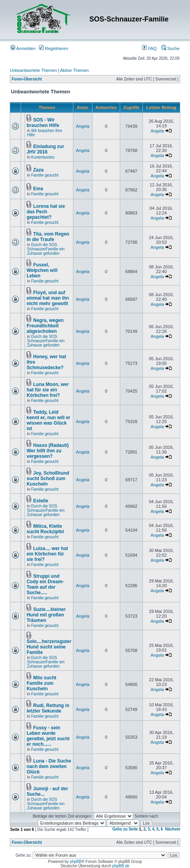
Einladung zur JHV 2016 (45, 149)
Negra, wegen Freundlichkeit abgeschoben (45, 326)
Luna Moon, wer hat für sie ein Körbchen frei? (48, 390)
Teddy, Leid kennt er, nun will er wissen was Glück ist (48, 420)
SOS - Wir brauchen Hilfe (43, 123)
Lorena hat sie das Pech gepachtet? (46, 212)
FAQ (149, 48)
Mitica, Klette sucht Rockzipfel (45, 529)
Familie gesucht (45, 175)
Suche (170, 48)
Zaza (38, 170)
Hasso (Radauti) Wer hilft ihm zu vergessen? (48, 451)
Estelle (41, 501)
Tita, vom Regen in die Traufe (48, 237)
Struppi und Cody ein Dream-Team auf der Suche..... (45, 584)
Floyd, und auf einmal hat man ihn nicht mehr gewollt (48, 298)
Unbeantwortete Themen (33, 70)
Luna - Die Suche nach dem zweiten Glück (49, 766)
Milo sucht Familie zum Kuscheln (41, 683)
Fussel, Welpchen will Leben (42, 270)
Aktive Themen (74, 70)
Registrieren (53, 48)
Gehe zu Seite (125, 829)
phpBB (76, 862)
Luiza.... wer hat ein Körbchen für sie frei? (47, 554)
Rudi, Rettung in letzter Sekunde (48, 708)
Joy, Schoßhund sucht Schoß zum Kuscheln (48, 479)
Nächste (173, 829)
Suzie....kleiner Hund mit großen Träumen (46, 615)
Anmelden (23, 48)
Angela (83, 126)
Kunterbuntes (43, 157)
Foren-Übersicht (27, 79)
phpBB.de (121, 866)
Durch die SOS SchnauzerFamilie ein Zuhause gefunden (46, 249)
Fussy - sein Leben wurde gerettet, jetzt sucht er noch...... (48, 736)
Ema (38, 189)
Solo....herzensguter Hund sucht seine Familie (49, 647)
